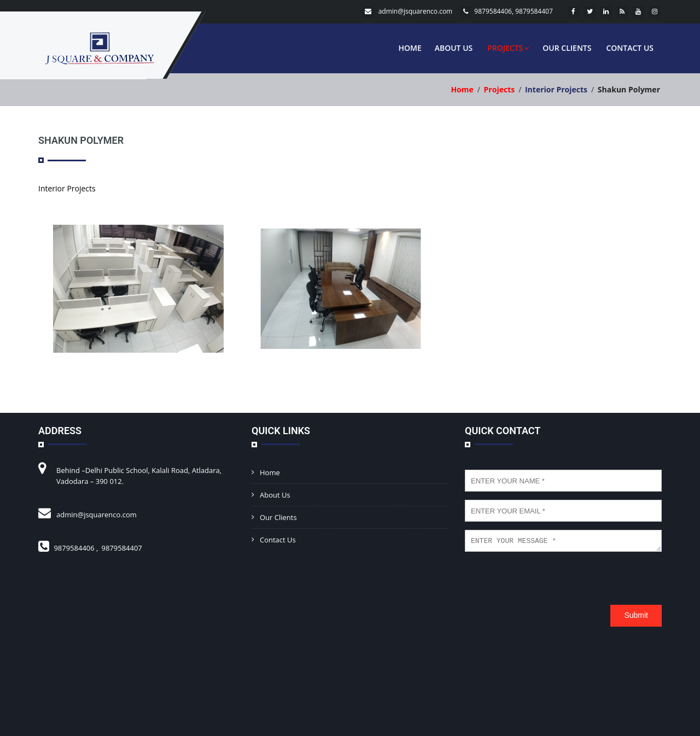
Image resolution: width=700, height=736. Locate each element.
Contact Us (630, 48)
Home (410, 48)
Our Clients (567, 48)
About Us (454, 48)
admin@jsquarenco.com (416, 11)
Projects (508, 48)
